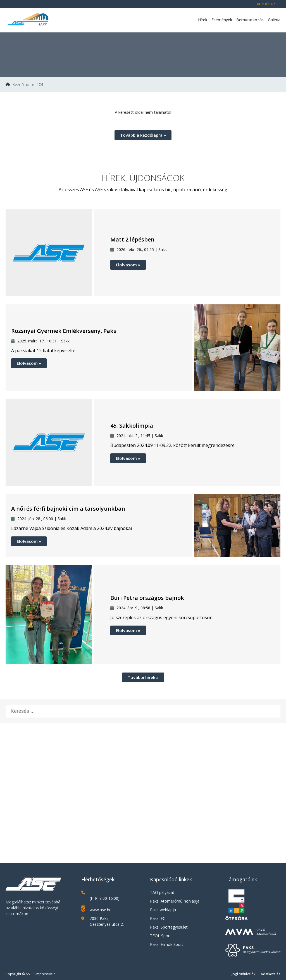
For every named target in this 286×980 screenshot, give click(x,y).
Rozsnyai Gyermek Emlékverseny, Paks (64, 331)
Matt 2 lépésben (132, 239)
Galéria (274, 20)
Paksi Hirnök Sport (167, 944)
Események (222, 20)
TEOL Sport (160, 936)
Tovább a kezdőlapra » (143, 135)
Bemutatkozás (250, 20)
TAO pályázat (162, 892)
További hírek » (143, 677)
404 (40, 85)
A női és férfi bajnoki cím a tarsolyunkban (68, 509)
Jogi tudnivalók (244, 974)
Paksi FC (158, 918)
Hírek (203, 20)
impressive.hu (47, 974)
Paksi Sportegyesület (169, 927)
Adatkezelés (271, 974)
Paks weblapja (163, 910)
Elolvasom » (128, 265)
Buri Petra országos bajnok (147, 598)
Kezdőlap (266, 4)
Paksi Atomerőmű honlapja (175, 901)
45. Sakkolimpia (132, 426)
